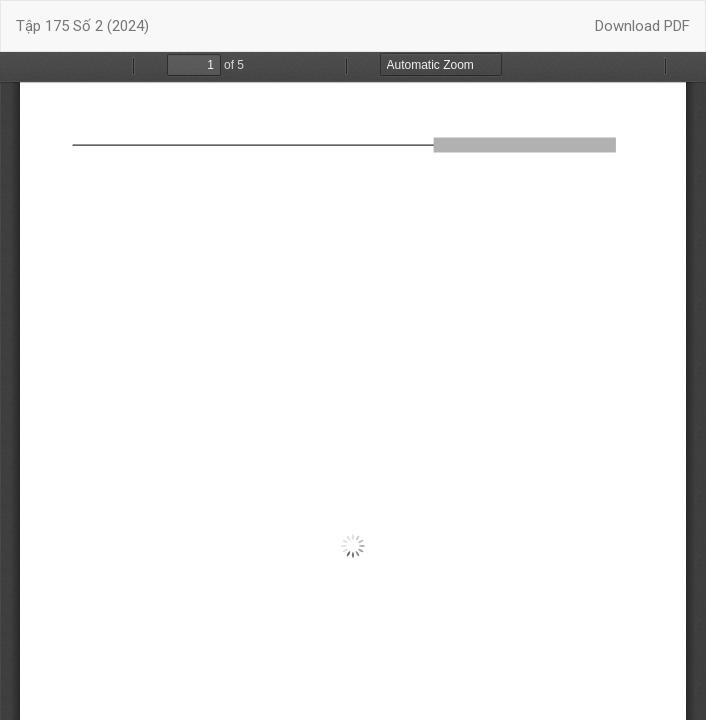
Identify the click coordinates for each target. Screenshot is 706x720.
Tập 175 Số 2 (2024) (82, 26)
